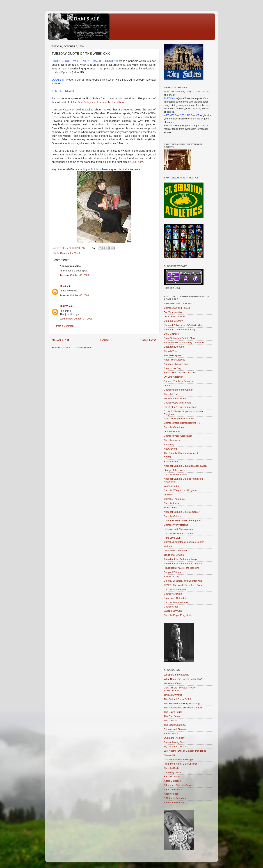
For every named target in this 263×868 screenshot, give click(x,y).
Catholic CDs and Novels (177, 403)
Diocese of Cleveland (175, 551)
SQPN (167, 457)
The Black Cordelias (175, 725)
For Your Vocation (174, 312)
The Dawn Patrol (173, 712)
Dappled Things (172, 572)
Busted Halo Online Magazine (180, 372)
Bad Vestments (172, 777)
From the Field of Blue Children (181, 764)
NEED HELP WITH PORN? (179, 304)
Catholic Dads (171, 768)
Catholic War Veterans (176, 525)
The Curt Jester (172, 716)
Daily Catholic (171, 334)
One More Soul (172, 431)
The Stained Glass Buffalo (178, 699)
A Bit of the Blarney (174, 802)
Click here (137, 162)
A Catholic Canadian (175, 798)
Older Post (148, 340)
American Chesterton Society (180, 329)
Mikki (63, 286)
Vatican (168, 546)
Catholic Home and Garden (179, 390)
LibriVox (168, 385)
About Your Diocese (175, 360)
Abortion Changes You (176, 364)
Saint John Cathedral (175, 598)
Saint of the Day (173, 368)
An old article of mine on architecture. (184, 564)
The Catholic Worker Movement (181, 453)
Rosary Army (171, 462)
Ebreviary (169, 444)
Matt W (64, 306)
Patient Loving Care (175, 742)
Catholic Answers (173, 594)
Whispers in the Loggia (176, 675)
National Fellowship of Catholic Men (183, 325)
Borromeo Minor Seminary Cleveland (184, 342)
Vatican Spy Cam (173, 611)
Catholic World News (175, 589)
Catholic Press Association (178, 436)
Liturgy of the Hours (175, 470)
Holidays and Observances (178, 529)
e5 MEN (168, 495)
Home (104, 340)
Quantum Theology (174, 738)
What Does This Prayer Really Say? (183, 679)
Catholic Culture (173, 516)
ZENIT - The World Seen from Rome (184, 585)
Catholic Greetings (174, 427)
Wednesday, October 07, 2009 (76, 319)
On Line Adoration (174, 377)
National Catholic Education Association (185, 466)
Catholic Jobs (171, 607)
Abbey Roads (171, 794)
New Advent (170, 449)
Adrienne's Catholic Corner (178, 785)
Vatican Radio (171, 486)
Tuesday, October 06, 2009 (74, 275)
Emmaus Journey (173, 321)
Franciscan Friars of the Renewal (182, 568)
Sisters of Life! (172, 576)
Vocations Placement (175, 398)
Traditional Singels (174, 555)
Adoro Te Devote (173, 789)
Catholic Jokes (172, 440)
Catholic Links (171, 503)
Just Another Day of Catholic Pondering (185, 751)
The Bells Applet (173, 355)
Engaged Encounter (175, 347)
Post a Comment (65, 326)
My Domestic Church (175, 746)
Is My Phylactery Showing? (179, 759)
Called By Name (173, 772)
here (129, 143)
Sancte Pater (171, 734)
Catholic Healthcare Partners (179, 533)
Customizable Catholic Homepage (182, 521)
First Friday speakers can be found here (101, 102)
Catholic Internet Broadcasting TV (182, 423)
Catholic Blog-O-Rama (176, 602)
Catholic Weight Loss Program (180, 490)
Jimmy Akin (170, 755)
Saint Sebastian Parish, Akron (180, 338)
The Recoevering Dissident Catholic (183, 708)
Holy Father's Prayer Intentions (181, 407)
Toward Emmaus (173, 695)
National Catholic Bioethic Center (182, 512)
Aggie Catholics (172, 781)
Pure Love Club (172, 538)
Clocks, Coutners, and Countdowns (183, 581)
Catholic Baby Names (176, 474)
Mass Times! (171, 508)
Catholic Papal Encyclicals (178, 615)
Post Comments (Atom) (79, 347)
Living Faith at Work (175, 317)
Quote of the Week (70, 253)
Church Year (171, 351)
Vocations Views (173, 683)
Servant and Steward (175, 729)
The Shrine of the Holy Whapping (182, 703)
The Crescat (171, 721)
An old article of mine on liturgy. (181, 559)
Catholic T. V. (171, 394)
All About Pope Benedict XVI (179, 419)
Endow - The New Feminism (179, 381)
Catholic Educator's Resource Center (184, 542)
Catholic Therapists (174, 499)
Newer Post (60, 340)
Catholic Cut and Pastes (177, 308)
